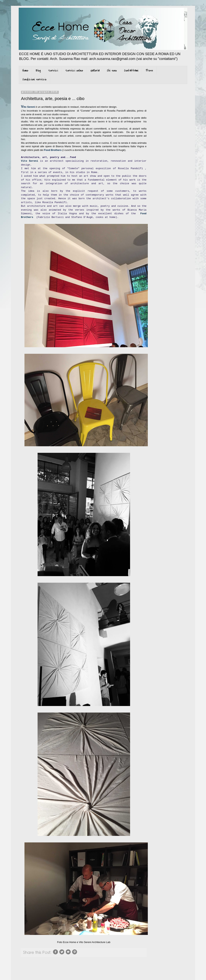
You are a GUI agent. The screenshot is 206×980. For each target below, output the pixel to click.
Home (25, 71)
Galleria (95, 71)
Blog (38, 71)
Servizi (53, 71)
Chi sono (112, 71)
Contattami (131, 71)
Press (149, 71)
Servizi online (74, 71)
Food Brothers (53, 150)
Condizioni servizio (34, 79)
